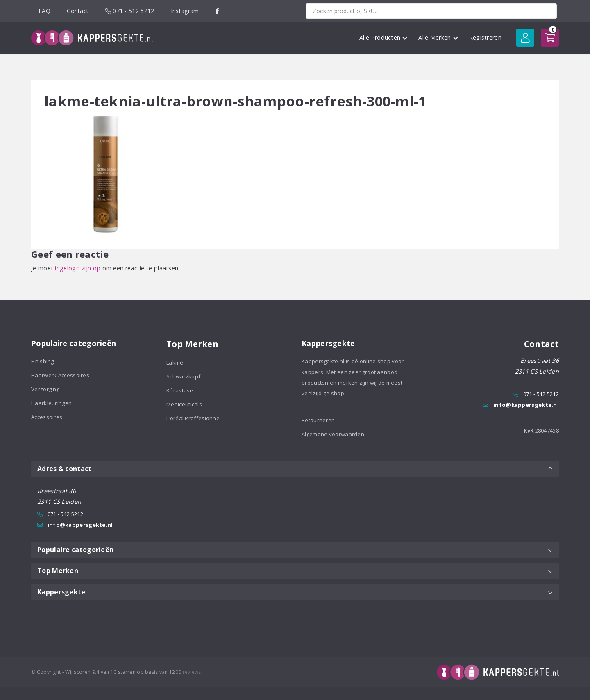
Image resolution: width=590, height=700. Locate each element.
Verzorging (45, 389)
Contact (78, 11)
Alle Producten (383, 37)
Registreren (485, 37)
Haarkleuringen (51, 403)
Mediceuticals (184, 404)
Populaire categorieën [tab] (295, 550)
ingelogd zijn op (78, 268)
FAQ (44, 11)
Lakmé (175, 362)
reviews (192, 672)
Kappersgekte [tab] (295, 592)
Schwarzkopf (183, 376)
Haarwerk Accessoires (60, 375)
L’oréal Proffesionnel (194, 418)
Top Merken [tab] (295, 571)
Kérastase (180, 390)
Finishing (43, 361)
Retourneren (318, 420)
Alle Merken (438, 37)
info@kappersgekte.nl (526, 405)
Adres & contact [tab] (295, 469)
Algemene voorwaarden (333, 434)
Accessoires (47, 417)
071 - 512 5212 (130, 11)
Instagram (185, 11)
